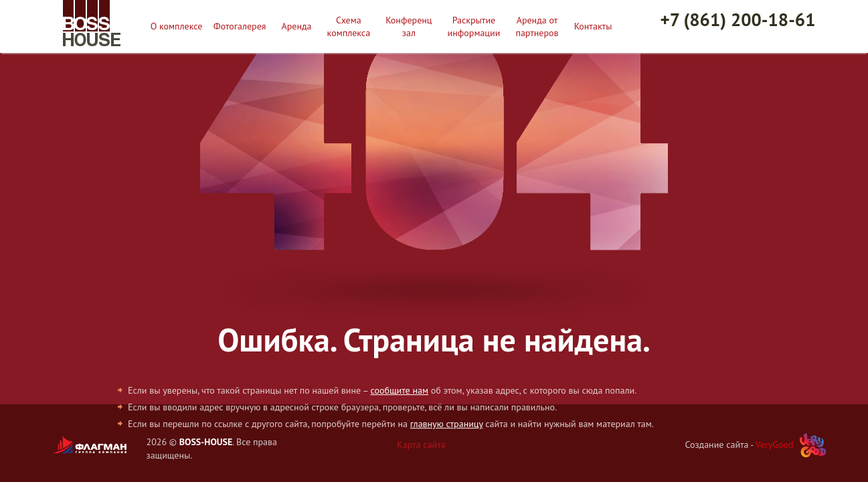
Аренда (297, 26)
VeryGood (775, 445)
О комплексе (177, 26)
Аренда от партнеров (537, 26)
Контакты (593, 26)
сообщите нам (400, 390)
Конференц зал (409, 26)
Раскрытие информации (474, 26)
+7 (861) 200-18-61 (738, 19)
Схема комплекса (349, 26)
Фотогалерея (240, 26)
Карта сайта (421, 445)
